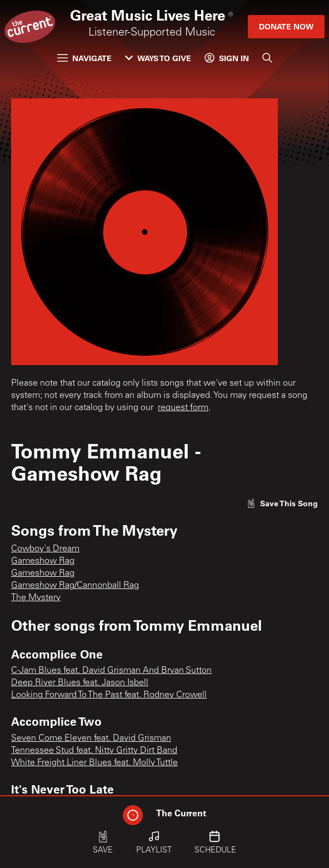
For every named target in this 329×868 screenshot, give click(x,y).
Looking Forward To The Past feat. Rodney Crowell (109, 695)
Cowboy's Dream (45, 549)
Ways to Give (158, 58)
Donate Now (286, 26)
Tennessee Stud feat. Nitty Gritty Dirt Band (94, 751)
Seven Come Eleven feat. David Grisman (91, 739)
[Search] (267, 58)
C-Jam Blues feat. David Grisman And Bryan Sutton (111, 671)
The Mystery (36, 598)
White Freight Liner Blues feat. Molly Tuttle (94, 763)
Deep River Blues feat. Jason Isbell (80, 683)
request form (183, 408)
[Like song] (282, 503)
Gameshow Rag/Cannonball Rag (75, 586)
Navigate (84, 58)
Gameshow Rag (43, 561)
